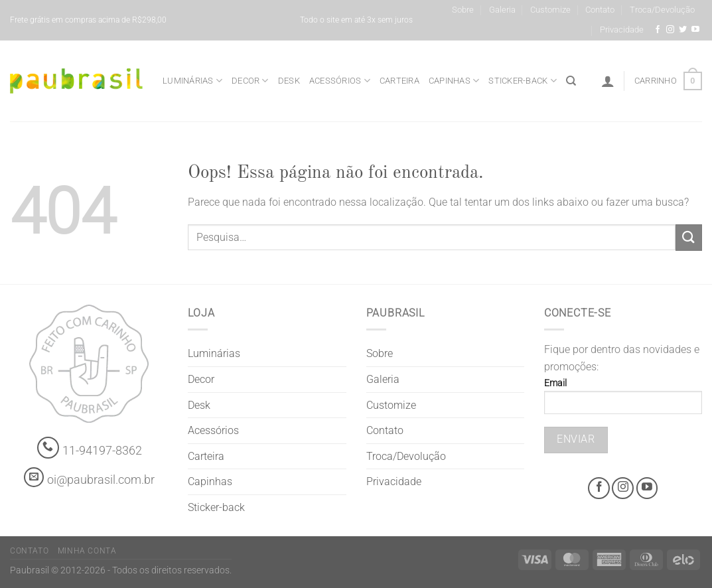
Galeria (502, 10)
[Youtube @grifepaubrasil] (695, 30)
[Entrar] (608, 81)
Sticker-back (523, 81)
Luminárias (192, 81)
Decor (250, 81)
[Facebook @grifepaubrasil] (658, 30)
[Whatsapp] (48, 448)
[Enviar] (689, 237)
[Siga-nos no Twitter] (683, 30)
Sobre (463, 10)
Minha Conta (87, 551)
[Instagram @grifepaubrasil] (670, 30)
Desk (289, 81)
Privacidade (622, 30)
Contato (600, 10)
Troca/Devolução (662, 10)
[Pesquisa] (571, 81)
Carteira (399, 81)
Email (623, 401)
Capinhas (454, 81)
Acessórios (340, 81)
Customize (550, 10)
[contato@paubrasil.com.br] (34, 477)
